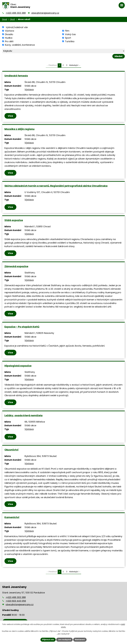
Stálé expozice (14, 220)
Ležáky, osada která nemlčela (24, 415)
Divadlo (9, 34)
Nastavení (80, 640)
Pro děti (9, 41)
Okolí (12, 19)
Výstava (9, 31)
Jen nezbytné (64, 640)
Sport (68, 38)
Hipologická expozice (18, 366)
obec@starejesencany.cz (45, 13)
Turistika (70, 41)
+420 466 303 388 (16, 13)
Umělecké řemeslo (16, 76)
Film (67, 31)
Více (10, 116)
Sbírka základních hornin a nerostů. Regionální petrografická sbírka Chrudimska (56, 186)
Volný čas (70, 34)
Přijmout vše (48, 640)
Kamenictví (12, 517)
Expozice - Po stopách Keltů (22, 327)
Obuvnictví (11, 450)
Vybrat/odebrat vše (17, 27)
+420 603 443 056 (16, 601)
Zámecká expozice (16, 266)
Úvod (4, 19)
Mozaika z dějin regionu (19, 129)
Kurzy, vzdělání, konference (20, 45)
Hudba (9, 38)
